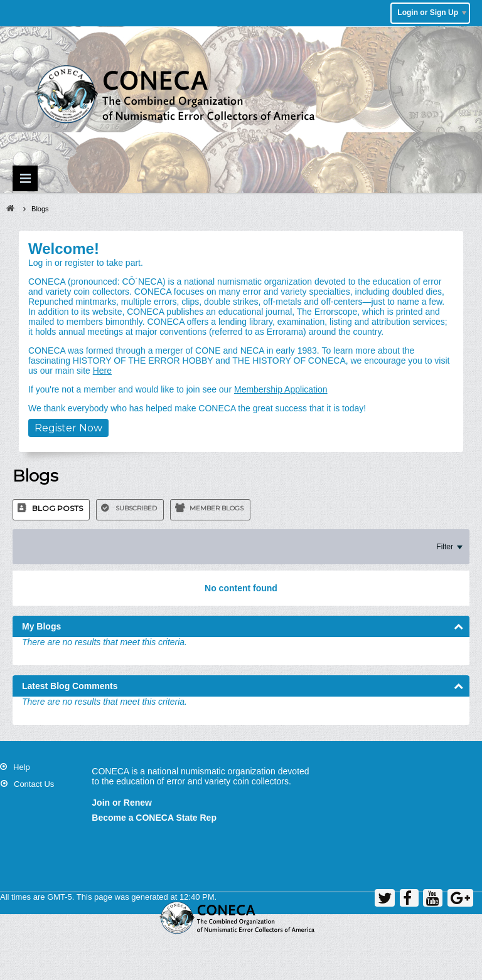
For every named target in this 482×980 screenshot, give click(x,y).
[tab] (51, 510)
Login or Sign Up (432, 13)
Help (22, 767)
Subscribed (136, 508)
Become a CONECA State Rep (154, 818)
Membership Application (281, 389)
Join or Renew (122, 803)
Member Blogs (217, 508)
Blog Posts (57, 508)
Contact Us (34, 784)
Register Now (68, 428)
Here (102, 371)
